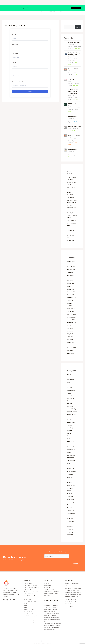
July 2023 (70, 324)
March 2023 (71, 336)
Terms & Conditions (46, 640)
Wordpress (70, 525)
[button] (77, 6)
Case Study (70, 381)
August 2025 (71, 271)
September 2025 (72, 269)
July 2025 (70, 274)
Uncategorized (71, 509)
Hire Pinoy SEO (27, 596)
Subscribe (76, 560)
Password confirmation (18, 78)
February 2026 (71, 257)
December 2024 (72, 288)
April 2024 (70, 302)
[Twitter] (5, 7)
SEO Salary (70, 479)
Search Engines (71, 457)
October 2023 (71, 316)
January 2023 (71, 341)
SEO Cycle (26, 604)
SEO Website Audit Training (32, 584)
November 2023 (72, 313)
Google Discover (72, 416)
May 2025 (70, 277)
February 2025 (71, 282)
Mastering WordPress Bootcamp (32, 608)
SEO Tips (70, 487)
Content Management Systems (71, 394)
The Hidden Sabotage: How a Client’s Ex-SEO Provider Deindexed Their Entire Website (52, 612)
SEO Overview (71, 476)
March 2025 (71, 280)
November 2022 (72, 347)
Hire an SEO (53, 7)
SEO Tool (70, 490)
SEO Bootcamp (71, 462)
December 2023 (72, 310)
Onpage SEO (71, 443)
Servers (69, 501)
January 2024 (71, 308)
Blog (69, 378)
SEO (69, 459)
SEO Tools (70, 493)
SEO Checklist (71, 465)
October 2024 (71, 291)
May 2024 (70, 299)
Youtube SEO (29, 586)
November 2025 (72, 263)
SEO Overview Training (31, 582)
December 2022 (72, 344)
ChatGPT (70, 384)
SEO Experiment (72, 468)
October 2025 (71, 266)
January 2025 (71, 285)
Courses (32, 7)
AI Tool (69, 370)
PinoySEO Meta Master (29, 610)
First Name (15, 31)
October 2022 (71, 349)
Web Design (71, 517)
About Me (47, 580)
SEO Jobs (70, 473)
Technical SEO (71, 507)
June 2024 (70, 296)
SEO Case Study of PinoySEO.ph (32, 588)
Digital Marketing (72, 408)
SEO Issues (70, 471)
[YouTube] (11, 7)
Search (65, 20)
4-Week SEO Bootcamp (30, 590)
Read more (76, 3)
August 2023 (71, 322)
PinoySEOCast (71, 446)
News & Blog (48, 582)
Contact (60, 7)
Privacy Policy (37, 640)
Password (15, 68)
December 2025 (72, 260)
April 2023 (70, 333)
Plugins (69, 448)
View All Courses (28, 580)
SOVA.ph (70, 504)
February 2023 (71, 338)
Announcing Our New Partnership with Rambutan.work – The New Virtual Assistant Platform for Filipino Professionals (72, 227)
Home (21, 7)
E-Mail (14, 59)
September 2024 (72, 294)
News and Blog (63, 6)
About (26, 7)
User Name (15, 50)
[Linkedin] (13, 7)
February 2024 (71, 305)
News (69, 435)
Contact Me (47, 584)
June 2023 (70, 327)
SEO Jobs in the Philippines (30, 606)
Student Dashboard (49, 586)
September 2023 (72, 319)
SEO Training (71, 495)
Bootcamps (52, 6)
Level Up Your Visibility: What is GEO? (72, 211)
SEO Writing (71, 498)
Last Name (15, 40)
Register (30, 88)
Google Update (71, 424)
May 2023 (70, 330)
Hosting (70, 427)
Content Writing (72, 405)
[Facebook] (8, 7)
